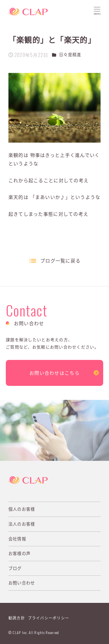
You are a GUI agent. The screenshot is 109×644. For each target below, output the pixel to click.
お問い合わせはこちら (54, 373)
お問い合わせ (22, 583)
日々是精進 (70, 55)
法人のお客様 (22, 524)
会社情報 (17, 539)
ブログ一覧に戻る (60, 260)
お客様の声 (19, 553)
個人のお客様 (22, 509)
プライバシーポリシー (49, 618)
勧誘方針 (17, 618)
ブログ (15, 568)
